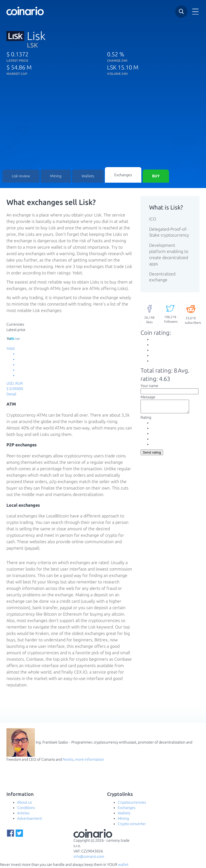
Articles (23, 814)
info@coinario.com (89, 857)
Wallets (88, 176)
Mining (56, 176)
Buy (156, 176)
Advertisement (30, 819)
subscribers (192, 315)
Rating (146, 420)
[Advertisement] (103, 127)
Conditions (26, 808)
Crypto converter (132, 825)
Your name (149, 386)
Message (148, 398)
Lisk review (21, 176)
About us (25, 803)
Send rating (152, 455)
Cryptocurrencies (132, 803)
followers (171, 314)
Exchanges (123, 175)
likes (149, 315)
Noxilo (68, 760)
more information (90, 760)
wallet (123, 865)
